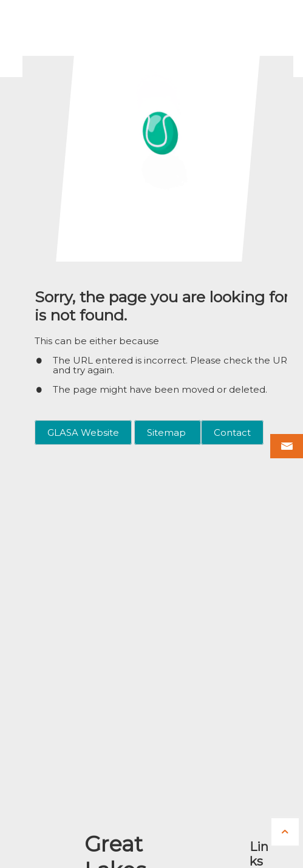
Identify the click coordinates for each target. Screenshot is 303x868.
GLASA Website (83, 432)
